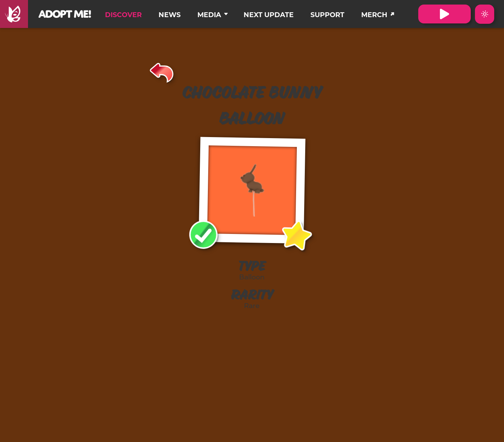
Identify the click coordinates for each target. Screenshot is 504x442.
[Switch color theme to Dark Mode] (485, 14)
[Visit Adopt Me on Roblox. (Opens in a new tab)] (444, 14)
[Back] (162, 72)
